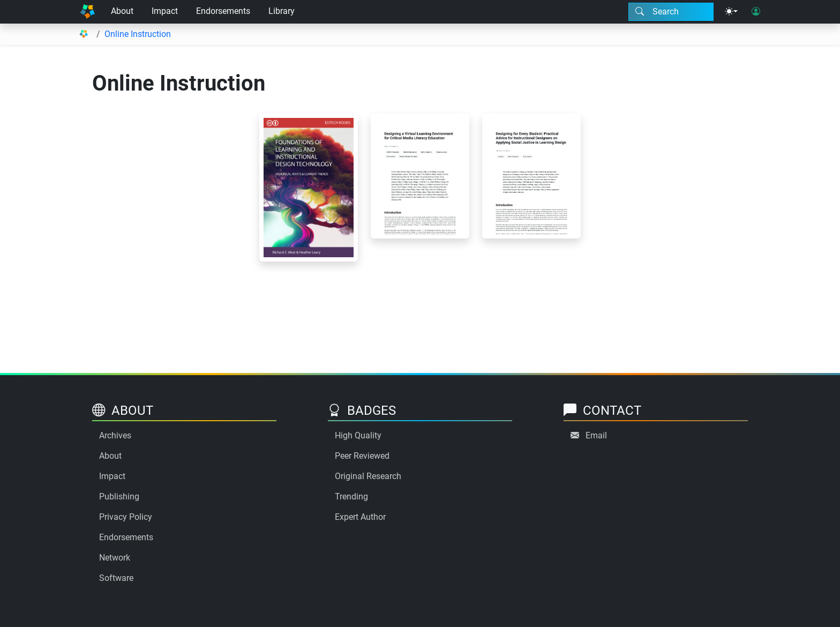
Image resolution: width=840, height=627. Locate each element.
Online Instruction (138, 34)
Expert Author (360, 517)
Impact (165, 11)
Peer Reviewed (362, 456)
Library (282, 11)
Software (116, 578)
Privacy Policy (126, 517)
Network (115, 558)
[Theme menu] (731, 12)
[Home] (87, 12)
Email (596, 435)
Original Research (368, 476)
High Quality (358, 435)
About (122, 11)
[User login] (756, 12)
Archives (115, 435)
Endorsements (223, 11)
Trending (351, 497)
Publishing (119, 497)
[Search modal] (671, 12)
